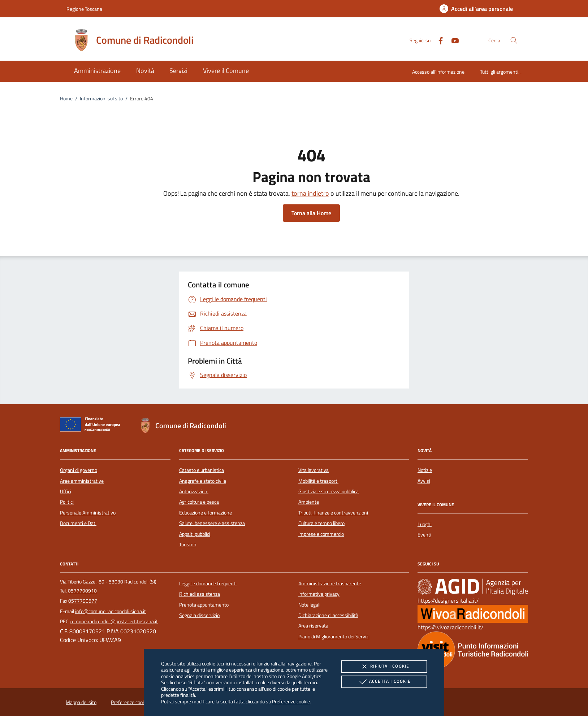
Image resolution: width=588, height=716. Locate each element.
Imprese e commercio (321, 534)
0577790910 (82, 591)
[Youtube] (452, 40)
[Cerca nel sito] (514, 40)
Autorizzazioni (194, 491)
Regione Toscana (84, 9)
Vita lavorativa (314, 470)
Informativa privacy (319, 594)
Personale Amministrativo (88, 513)
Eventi (424, 535)
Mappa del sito (81, 702)
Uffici (66, 491)
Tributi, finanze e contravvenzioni (333, 513)
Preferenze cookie (291, 701)
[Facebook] (438, 40)
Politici (67, 502)
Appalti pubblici (195, 534)
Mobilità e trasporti (318, 481)
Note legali (309, 605)
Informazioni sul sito (101, 99)
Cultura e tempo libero (321, 523)
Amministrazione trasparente (330, 583)
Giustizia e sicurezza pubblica (328, 491)
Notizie (425, 470)
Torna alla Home (311, 213)
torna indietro (310, 193)
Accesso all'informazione (438, 72)
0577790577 (83, 601)
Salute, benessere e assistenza (212, 523)
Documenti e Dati (78, 523)
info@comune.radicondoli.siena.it (111, 611)
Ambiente (309, 502)
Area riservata (313, 626)
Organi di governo (79, 470)
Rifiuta (384, 667)
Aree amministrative (82, 481)
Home (66, 99)
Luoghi (425, 524)
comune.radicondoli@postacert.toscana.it (114, 621)
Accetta (384, 682)
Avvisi (424, 481)
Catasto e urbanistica (202, 470)
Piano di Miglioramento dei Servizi (334, 637)
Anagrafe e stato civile (203, 481)
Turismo (188, 544)
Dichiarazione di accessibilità (328, 615)
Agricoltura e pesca (199, 502)
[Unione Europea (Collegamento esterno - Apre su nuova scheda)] (92, 426)
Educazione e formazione (206, 513)
